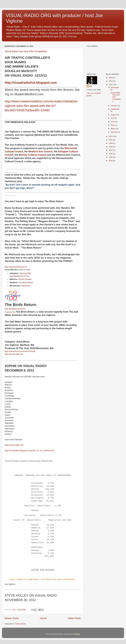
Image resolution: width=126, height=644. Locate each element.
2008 (111, 147)
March (114, 129)
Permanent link (10, 312)
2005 (111, 157)
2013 (111, 81)
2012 (111, 85)
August (114, 115)
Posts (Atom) (21, 624)
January (114, 132)
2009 (111, 143)
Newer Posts (12, 618)
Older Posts (74, 618)
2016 (111, 78)
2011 (111, 136)
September (115, 109)
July (113, 118)
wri (91, 86)
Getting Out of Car (21, 276)
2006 (111, 154)
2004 (111, 161)
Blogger (77, 634)
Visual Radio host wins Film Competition (26, 51)
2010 (111, 140)
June (113, 122)
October (114, 106)
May (113, 125)
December (115, 88)
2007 (111, 150)
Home (43, 618)
